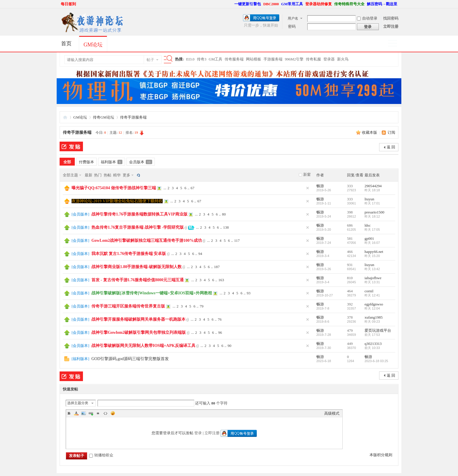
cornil (369, 291)
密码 (292, 26)
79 (201, 306)
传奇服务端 (234, 59)
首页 (66, 44)
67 (192, 188)
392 (350, 304)
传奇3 (202, 59)
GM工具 (215, 59)
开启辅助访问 (232, 4)
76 (220, 319)
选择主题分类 (78, 403)
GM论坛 (93, 45)
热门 (98, 175)
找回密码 (391, 18)
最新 (89, 175)
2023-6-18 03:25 (376, 361)
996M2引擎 (294, 59)
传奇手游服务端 (133, 117)
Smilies (113, 413)
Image (84, 413)
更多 (126, 175)
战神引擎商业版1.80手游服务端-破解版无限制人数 (137, 267)
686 (350, 225)
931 (350, 265)
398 (350, 212)
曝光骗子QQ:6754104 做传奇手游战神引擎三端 (114, 188)
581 (350, 238)
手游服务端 (273, 59)
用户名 (293, 18)
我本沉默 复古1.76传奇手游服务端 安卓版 (129, 254)
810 (350, 278)
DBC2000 (271, 4)
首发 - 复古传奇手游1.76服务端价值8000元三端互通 (138, 280)
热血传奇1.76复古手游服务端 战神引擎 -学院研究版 (138, 227)
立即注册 (391, 26)
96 (220, 332)
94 (200, 254)
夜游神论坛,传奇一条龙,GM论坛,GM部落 (65, 117)
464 (350, 291)
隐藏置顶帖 (308, 188)
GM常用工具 (292, 4)
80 (224, 214)
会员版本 (141, 162)
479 (350, 330)
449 (350, 344)
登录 (198, 433)
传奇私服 (313, 59)
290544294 (373, 186)
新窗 (307, 174)
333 (350, 186)
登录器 (329, 59)
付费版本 (86, 162)
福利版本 (112, 162)
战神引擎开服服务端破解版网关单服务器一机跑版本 (138, 319)
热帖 (107, 175)
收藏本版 (370, 132)
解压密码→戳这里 (382, 4)
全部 (67, 162)
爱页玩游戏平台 (378, 330)
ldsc (368, 225)
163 (221, 280)
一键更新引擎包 (248, 4)
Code (105, 413)
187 (217, 267)
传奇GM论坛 (104, 117)
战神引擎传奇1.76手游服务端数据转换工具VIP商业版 (139, 214)
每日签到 (68, 4)
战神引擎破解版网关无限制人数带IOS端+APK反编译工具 (143, 346)
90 (229, 346)
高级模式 (332, 413)
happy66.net (374, 252)
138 (226, 227)
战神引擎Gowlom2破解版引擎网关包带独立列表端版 (139, 332)
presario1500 (374, 212)
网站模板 (254, 59)
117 (237, 240)
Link (91, 413)
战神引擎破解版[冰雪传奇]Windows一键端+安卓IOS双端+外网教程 (152, 293)
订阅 (391, 132)
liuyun (369, 199)
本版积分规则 (381, 455)
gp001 (369, 238)
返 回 (391, 147)
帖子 (150, 60)
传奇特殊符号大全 (349, 4)
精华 (117, 175)
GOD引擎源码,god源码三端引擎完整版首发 (130, 359)
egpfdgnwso (374, 304)
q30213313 (373, 344)
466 (350, 252)
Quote (98, 413)
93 (249, 293)
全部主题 (70, 175)
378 (350, 317)
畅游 (320, 186)
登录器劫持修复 (319, 4)
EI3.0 (190, 59)
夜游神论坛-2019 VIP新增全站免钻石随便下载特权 (117, 201)
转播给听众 (101, 455)
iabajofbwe (373, 278)
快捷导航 (395, 44)
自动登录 (367, 18)
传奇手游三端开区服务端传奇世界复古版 (128, 306)
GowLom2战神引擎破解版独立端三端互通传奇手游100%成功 (147, 240)
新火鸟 (343, 59)
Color (76, 413)
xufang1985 (374, 317)
